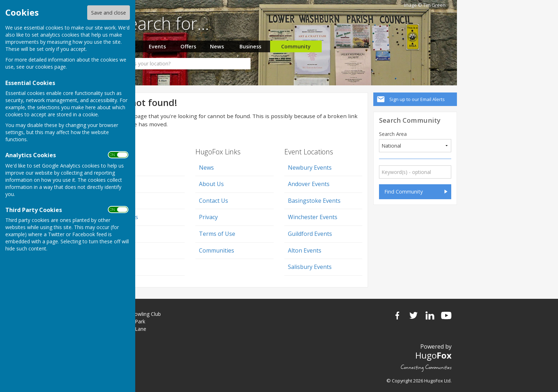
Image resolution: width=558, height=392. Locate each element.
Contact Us (214, 201)
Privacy (208, 217)
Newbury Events (310, 168)
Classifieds (124, 217)
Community (296, 46)
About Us (211, 184)
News (217, 46)
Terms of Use (217, 234)
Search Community (410, 120)
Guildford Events (310, 234)
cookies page (51, 67)
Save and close (109, 13)
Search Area (393, 134)
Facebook (397, 316)
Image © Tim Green (425, 5)
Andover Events (309, 184)
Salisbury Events (310, 267)
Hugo (433, 355)
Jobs (116, 184)
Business (250, 46)
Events (157, 46)
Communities (217, 250)
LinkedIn (430, 316)
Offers (188, 46)
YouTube (446, 316)
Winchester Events (313, 217)
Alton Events (305, 250)
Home (118, 168)
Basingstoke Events (314, 201)
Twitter (414, 316)
